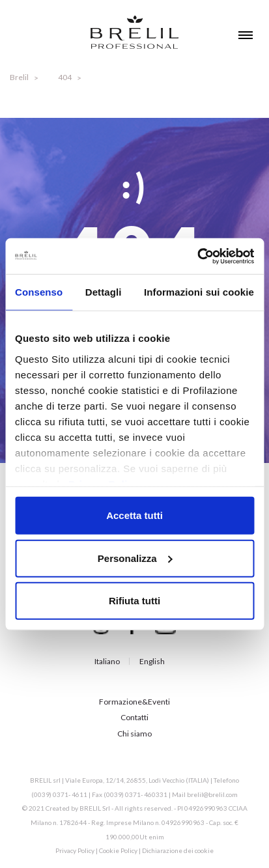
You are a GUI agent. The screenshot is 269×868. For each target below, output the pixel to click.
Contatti (134, 717)
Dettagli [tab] (104, 292)
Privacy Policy (75, 850)
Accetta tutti (134, 515)
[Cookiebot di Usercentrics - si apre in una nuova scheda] (197, 256)
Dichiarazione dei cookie (178, 850)
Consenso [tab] (39, 292)
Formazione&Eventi (134, 702)
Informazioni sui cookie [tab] (199, 292)
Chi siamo (134, 734)
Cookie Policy (118, 850)
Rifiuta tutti (134, 601)
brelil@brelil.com (212, 794)
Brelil (19, 77)
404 (65, 77)
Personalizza (135, 558)
